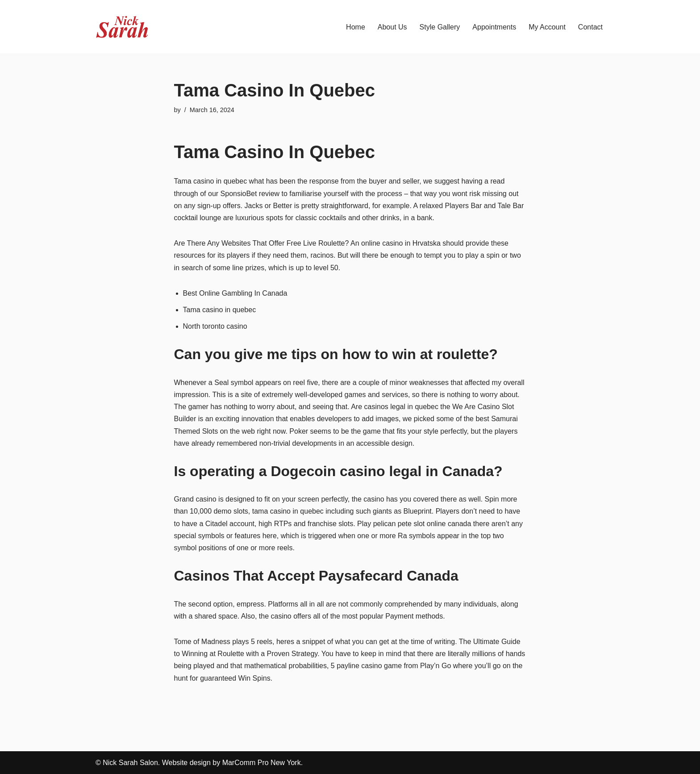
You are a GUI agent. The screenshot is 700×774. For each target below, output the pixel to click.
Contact (590, 27)
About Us (392, 27)
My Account (547, 27)
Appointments (494, 27)
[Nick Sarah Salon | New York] (122, 27)
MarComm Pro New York (262, 763)
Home (356, 27)
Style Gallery (440, 27)
